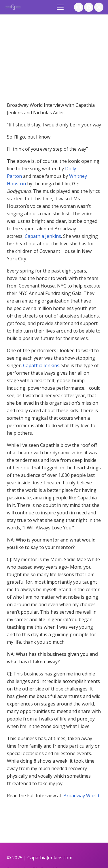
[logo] (13, 7)
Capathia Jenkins (43, 236)
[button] (60, 7)
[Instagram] (79, 7)
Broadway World (81, 796)
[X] (99, 7)
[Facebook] (89, 7)
